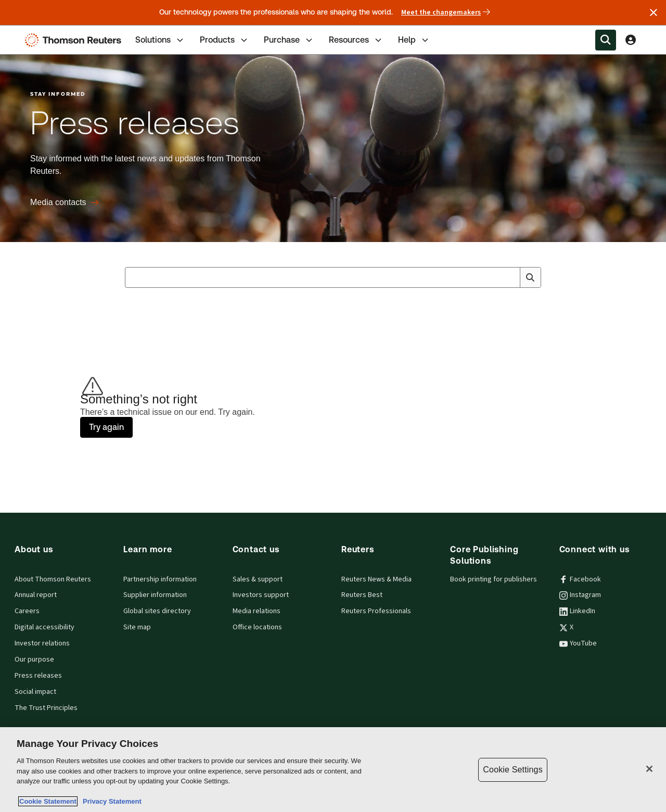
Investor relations (42, 643)
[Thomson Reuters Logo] (75, 40)
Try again (106, 427)
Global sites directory (157, 611)
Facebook (580, 579)
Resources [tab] (356, 40)
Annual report (36, 595)
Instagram (580, 595)
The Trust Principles (46, 708)
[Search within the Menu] (606, 40)
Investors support (261, 595)
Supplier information (155, 595)
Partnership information (160, 579)
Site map (137, 627)
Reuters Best (362, 595)
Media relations (257, 611)
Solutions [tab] (160, 40)
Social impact (35, 692)
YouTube (578, 643)
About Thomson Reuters (53, 579)
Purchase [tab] (289, 40)
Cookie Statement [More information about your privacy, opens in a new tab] (48, 801)
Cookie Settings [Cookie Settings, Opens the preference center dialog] (513, 770)
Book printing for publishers (494, 579)
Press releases (38, 676)
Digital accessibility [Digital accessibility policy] (44, 627)
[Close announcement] (654, 12)
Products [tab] (225, 40)
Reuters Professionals (376, 611)
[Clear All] (510, 277)
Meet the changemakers (446, 12)
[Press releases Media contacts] (65, 202)
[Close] (649, 769)
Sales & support (258, 579)
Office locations (257, 627)
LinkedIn (577, 611)
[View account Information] (631, 40)
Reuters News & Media (376, 579)
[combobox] (333, 277)
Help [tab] (414, 40)
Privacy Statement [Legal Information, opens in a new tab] (110, 801)
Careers (27, 611)
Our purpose (34, 659)
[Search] (530, 277)
